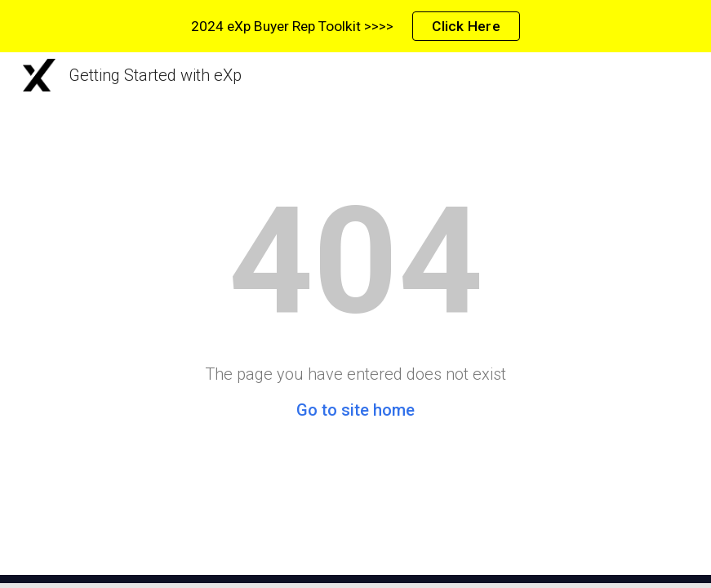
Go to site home (355, 410)
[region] (355, 26)
